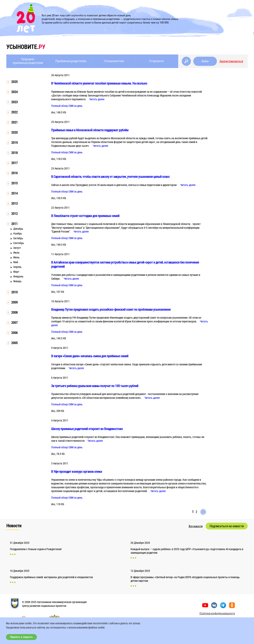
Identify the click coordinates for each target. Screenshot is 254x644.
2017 (14, 163)
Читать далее (97, 99)
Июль (16, 252)
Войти (205, 61)
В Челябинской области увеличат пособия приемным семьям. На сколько (99, 83)
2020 (14, 132)
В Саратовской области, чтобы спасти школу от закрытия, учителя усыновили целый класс (110, 177)
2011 (14, 224)
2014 (14, 193)
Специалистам (114, 61)
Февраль (18, 276)
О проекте (157, 61)
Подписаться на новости (227, 526)
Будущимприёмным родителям (28, 61)
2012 (14, 214)
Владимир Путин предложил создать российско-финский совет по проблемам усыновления (111, 309)
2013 (14, 203)
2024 (14, 92)
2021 (14, 122)
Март (16, 272)
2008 (14, 312)
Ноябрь (18, 233)
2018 (14, 153)
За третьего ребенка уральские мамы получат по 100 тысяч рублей (95, 386)
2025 (14, 82)
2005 (14, 343)
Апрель (17, 267)
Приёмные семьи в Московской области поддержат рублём (90, 130)
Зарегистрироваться (231, 61)
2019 (14, 143)
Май (16, 262)
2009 (14, 302)
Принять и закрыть (21, 637)
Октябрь (18, 238)
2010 (14, 292)
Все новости (196, 526)
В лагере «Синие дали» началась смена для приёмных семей (90, 356)
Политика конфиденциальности (217, 613)
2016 (14, 173)
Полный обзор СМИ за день (67, 106)
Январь (17, 281)
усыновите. (26, 47)
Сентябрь (19, 243)
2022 (14, 112)
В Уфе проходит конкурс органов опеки (77, 471)
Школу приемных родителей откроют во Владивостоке (87, 429)
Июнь (16, 257)
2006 (14, 333)
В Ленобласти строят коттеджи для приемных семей (85, 216)
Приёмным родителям (71, 61)
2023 (14, 102)
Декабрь (18, 229)
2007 (14, 322)
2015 (14, 183)
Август (17, 248)
